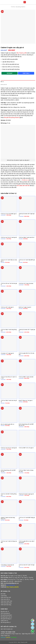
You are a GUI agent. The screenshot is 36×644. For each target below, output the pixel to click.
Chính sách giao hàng (6, 603)
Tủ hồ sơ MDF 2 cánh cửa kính (26, 377)
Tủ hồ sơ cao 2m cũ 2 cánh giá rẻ (9, 448)
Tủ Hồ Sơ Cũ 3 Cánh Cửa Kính (26, 283)
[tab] (18, 82)
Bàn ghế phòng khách (6, 615)
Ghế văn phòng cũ (5, 613)
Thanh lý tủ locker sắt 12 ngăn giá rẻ (27, 330)
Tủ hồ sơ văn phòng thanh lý (18, 7)
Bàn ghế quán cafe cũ (6, 617)
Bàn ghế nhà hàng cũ (6, 619)
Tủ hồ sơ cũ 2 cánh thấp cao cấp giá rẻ (9, 260)
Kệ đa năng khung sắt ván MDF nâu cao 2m (26, 425)
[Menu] (25, 2)
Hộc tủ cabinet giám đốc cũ (7, 424)
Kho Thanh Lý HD (22, 53)
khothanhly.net (11, 585)
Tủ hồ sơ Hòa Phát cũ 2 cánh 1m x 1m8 (9, 377)
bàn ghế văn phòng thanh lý (12, 117)
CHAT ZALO (26, 73)
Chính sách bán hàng (6, 605)
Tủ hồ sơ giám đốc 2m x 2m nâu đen (26, 354)
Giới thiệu (3, 594)
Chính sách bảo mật (6, 597)
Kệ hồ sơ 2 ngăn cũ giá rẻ (25, 307)
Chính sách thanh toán (6, 601)
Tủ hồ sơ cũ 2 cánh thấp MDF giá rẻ (27, 260)
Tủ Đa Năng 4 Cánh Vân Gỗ (7, 565)
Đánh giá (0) (4, 84)
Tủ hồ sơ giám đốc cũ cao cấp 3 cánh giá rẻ (27, 542)
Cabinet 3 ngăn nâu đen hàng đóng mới (8, 518)
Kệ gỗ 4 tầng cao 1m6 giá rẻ (26, 400)
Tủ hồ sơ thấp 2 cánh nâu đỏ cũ (26, 237)
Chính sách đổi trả (5, 599)
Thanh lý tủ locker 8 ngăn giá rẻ (26, 494)
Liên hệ (8, 637)
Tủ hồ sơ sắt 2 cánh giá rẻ (7, 307)
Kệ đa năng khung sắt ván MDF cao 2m (8, 471)
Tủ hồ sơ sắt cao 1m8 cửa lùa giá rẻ (9, 284)
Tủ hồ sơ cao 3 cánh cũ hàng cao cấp (9, 542)
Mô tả (2, 82)
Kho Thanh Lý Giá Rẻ (13, 587)
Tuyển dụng (4, 596)
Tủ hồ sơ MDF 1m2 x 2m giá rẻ (26, 448)
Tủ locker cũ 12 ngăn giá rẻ (7, 353)
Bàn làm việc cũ (5, 611)
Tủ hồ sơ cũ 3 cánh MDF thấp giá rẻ (27, 518)
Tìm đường (13, 637)
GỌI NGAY (10, 73)
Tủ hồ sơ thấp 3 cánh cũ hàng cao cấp (26, 471)
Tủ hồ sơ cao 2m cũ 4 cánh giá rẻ (9, 237)
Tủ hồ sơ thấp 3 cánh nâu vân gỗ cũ (9, 401)
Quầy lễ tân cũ (4, 621)
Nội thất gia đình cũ (6, 622)
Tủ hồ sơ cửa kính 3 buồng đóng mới (9, 494)
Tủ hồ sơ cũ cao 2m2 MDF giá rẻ (9, 214)
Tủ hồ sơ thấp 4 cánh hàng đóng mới (9, 330)
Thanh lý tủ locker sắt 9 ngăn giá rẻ (27, 214)
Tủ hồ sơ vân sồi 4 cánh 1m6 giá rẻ (27, 565)
